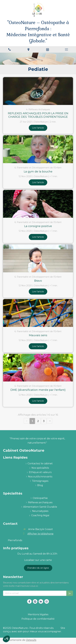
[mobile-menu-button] (67, 49)
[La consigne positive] (38, 204)
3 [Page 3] (44, 421)
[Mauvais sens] (38, 313)
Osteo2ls (31, 640)
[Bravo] (38, 258)
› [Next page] (50, 421)
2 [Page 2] (38, 421)
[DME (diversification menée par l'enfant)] (38, 368)
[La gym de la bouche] (38, 149)
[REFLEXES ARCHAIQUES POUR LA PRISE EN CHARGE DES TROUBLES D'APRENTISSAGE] (38, 91)
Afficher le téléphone (40, 534)
